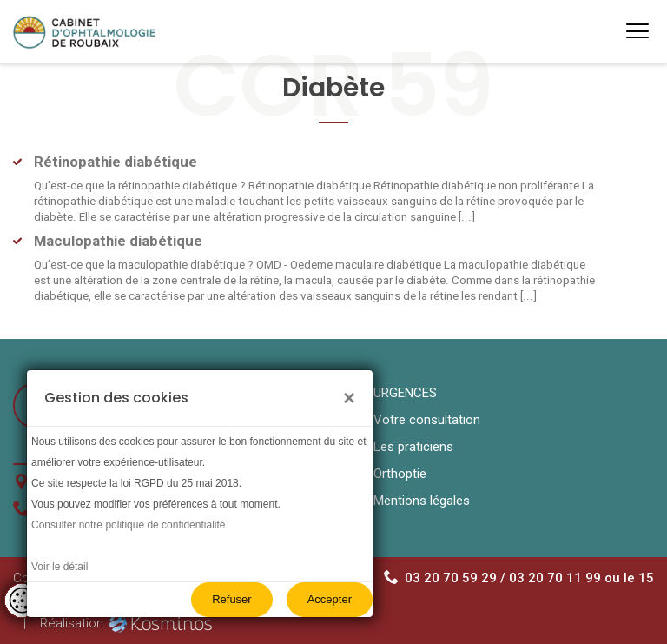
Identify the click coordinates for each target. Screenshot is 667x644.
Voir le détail (59, 567)
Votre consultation (427, 420)
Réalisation (129, 623)
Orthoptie (400, 474)
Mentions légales (422, 501)
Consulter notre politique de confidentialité (128, 525)
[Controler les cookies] (22, 601)
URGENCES (405, 393)
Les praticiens (413, 447)
